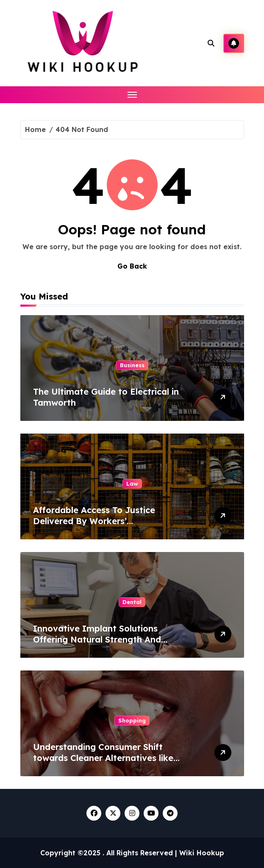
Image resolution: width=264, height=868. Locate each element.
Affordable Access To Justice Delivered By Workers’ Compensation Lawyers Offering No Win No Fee (109, 526)
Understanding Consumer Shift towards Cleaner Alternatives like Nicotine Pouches (103, 758)
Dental (132, 602)
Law (132, 483)
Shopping (132, 720)
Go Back (132, 266)
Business (132, 365)
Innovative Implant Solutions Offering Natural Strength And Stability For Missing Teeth (97, 639)
